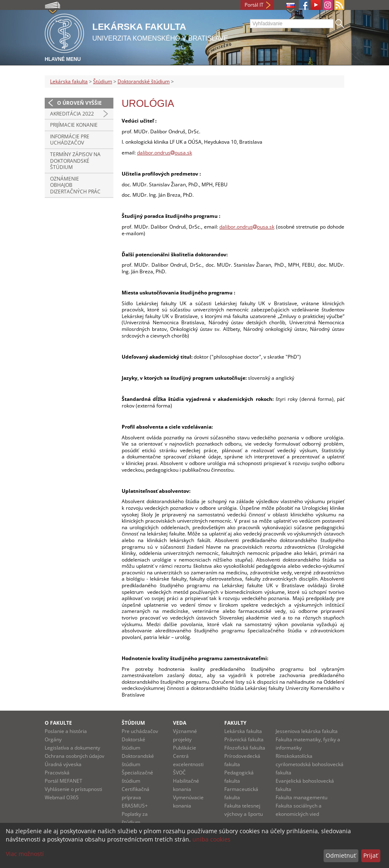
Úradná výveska (63, 764)
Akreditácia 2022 (72, 114)
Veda (180, 723)
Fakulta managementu (301, 797)
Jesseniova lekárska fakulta (307, 731)
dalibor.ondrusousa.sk (164, 153)
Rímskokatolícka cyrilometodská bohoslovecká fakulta (310, 764)
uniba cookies (211, 839)
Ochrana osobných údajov (74, 756)
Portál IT (254, 5)
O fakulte (58, 723)
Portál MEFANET (64, 781)
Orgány (53, 739)
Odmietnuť (341, 855)
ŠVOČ (179, 773)
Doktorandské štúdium (144, 81)
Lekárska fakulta (69, 81)
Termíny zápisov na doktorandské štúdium (75, 161)
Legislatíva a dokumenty (72, 748)
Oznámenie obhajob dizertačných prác (75, 185)
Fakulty (235, 723)
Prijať (371, 855)
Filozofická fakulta (245, 748)
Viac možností (25, 854)
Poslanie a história (66, 731)
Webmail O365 (62, 797)
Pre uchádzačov (140, 731)
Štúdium (103, 81)
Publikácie (185, 748)
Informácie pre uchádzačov (70, 140)
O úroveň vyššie (79, 103)
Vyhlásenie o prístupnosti (73, 789)
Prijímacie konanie (74, 125)
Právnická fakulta (244, 739)
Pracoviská (57, 773)
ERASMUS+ (135, 806)
